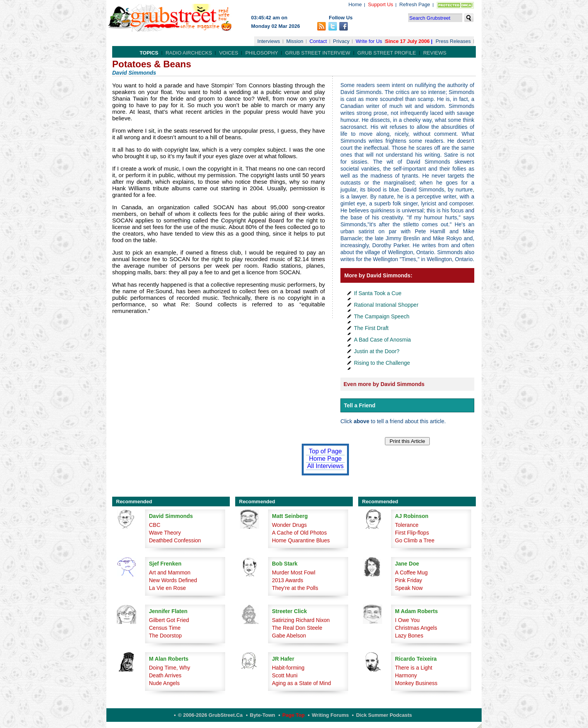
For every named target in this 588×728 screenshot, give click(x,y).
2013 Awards (288, 580)
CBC (155, 525)
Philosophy (262, 53)
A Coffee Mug (411, 572)
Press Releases (453, 41)
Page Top (294, 715)
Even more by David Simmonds (384, 384)
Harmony (406, 675)
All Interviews (325, 466)
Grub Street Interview (318, 53)
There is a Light (414, 668)
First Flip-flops (412, 533)
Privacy (341, 41)
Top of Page (325, 451)
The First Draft (371, 328)
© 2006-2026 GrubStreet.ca (210, 715)
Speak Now (409, 588)
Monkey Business (416, 683)
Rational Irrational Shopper (386, 305)
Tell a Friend (360, 405)
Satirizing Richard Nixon (301, 620)
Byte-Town (262, 715)
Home (355, 4)
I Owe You (407, 620)
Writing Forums (330, 715)
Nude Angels (164, 683)
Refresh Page (415, 4)
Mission (295, 41)
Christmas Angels (416, 628)
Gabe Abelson (289, 636)
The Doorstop (165, 636)
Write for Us (369, 41)
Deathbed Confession (175, 540)
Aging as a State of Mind (302, 683)
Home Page (326, 459)
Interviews (269, 41)
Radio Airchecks (189, 53)
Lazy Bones (409, 636)
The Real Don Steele (297, 628)
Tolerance (407, 525)
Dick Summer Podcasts (384, 715)
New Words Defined (173, 580)
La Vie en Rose (167, 588)
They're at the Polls (295, 588)
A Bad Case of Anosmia (382, 340)
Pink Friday (409, 580)
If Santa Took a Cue (378, 293)
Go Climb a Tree (415, 540)
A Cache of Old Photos (299, 533)
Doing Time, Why (170, 668)
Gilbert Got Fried (169, 620)
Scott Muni (285, 675)
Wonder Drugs (289, 525)
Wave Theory (165, 533)
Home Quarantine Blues (301, 540)
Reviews (435, 53)
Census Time (165, 628)
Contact (318, 41)
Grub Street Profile (387, 53)
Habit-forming (288, 668)
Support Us (380, 4)
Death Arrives (165, 675)
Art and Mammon (170, 572)
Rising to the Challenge (382, 363)
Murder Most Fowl (294, 572)
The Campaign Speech (382, 316)
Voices (228, 53)
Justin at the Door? (377, 351)
